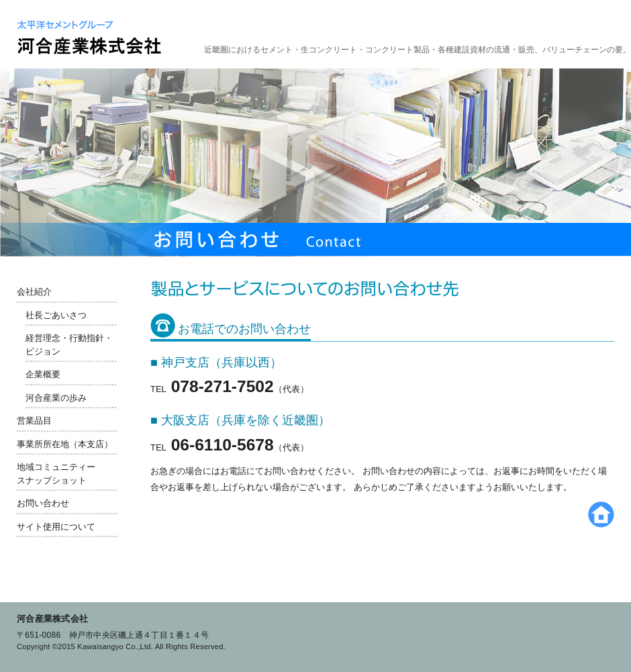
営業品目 (34, 421)
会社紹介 (34, 292)
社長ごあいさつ (56, 315)
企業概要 (43, 374)
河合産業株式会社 (52, 619)
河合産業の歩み (56, 398)
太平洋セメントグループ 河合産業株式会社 (89, 38)
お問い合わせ (43, 503)
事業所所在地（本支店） (65, 444)
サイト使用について (56, 527)
